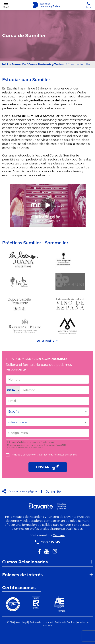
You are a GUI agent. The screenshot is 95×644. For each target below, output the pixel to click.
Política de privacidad (41, 622)
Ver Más (45, 341)
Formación (19, 64)
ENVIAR (48, 467)
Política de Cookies (65, 622)
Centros (59, 535)
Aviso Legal (22, 622)
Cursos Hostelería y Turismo (47, 64)
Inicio (6, 64)
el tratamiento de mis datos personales (55, 455)
